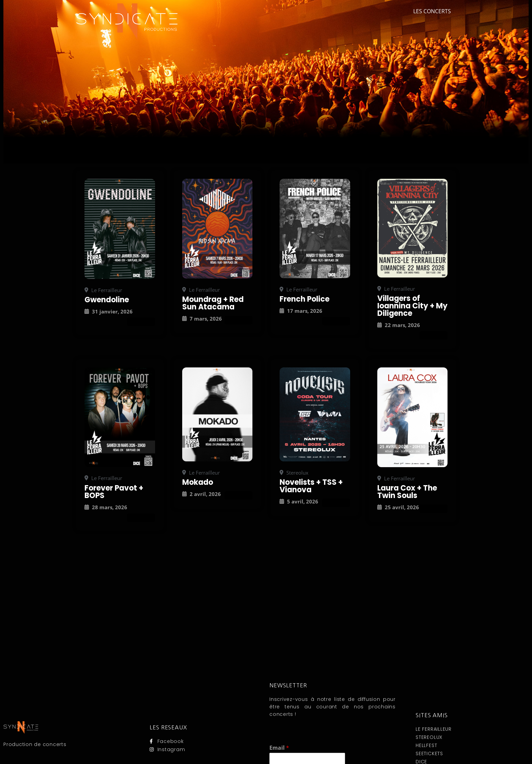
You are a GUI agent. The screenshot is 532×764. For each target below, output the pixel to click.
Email (279, 748)
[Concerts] (120, 229)
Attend (141, 322)
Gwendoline (107, 300)
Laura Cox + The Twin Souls (407, 492)
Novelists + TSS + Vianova (311, 486)
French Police (305, 299)
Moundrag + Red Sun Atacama (213, 303)
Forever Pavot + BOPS (114, 492)
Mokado (198, 482)
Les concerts (432, 11)
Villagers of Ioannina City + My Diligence (412, 306)
